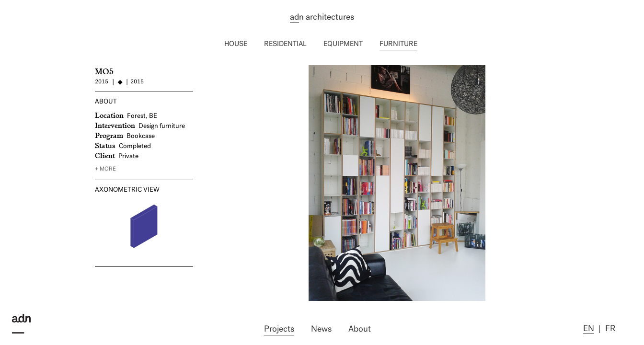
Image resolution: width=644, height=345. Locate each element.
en (589, 329)
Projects (279, 329)
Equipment (343, 44)
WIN (231, 69)
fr (610, 329)
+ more (105, 169)
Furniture (398, 44)
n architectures (322, 18)
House (236, 44)
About (360, 329)
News (321, 329)
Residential (285, 44)
